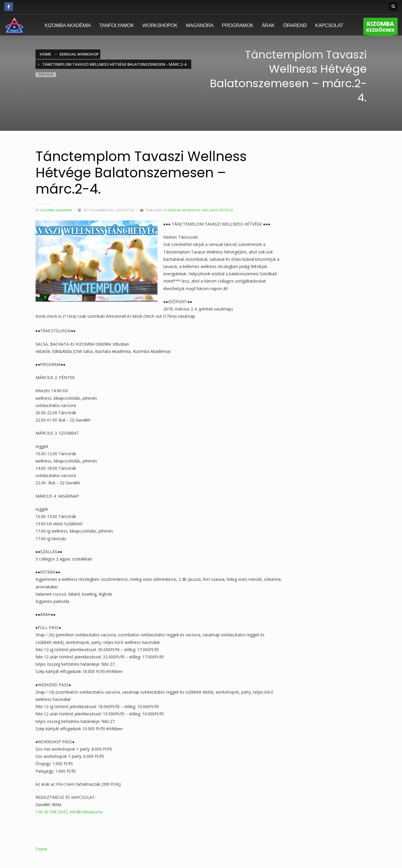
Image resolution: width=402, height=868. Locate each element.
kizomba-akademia (57, 210)
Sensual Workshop (184, 210)
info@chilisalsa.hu (86, 812)
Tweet (41, 849)
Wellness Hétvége (218, 210)
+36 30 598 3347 (51, 812)
